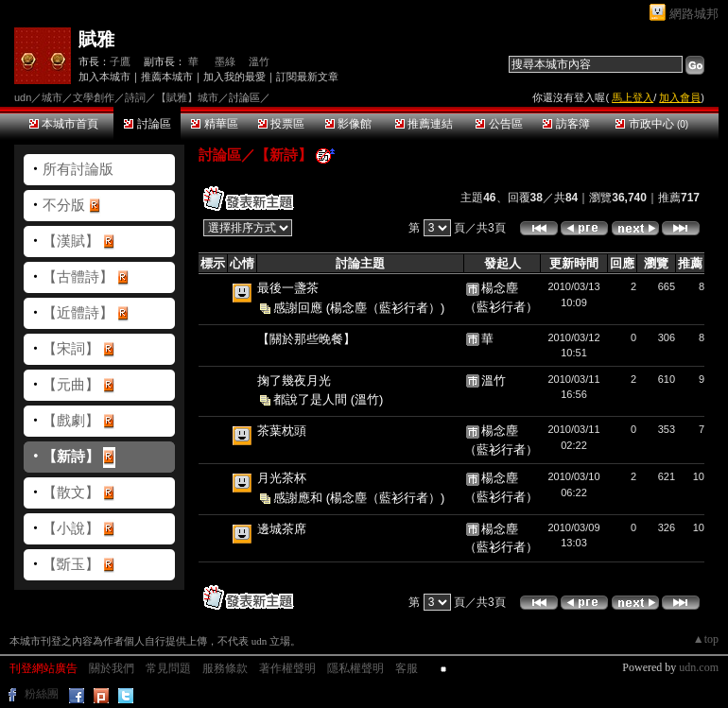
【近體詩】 (78, 312)
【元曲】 (71, 384)
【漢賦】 (71, 241)
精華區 (214, 124)
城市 (52, 97)
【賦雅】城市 (187, 97)
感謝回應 (300, 307)
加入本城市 (104, 77)
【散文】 (71, 492)
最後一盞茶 (288, 288)
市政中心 (652, 124)
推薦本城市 (167, 77)
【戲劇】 (71, 420)
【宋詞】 (71, 348)
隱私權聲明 (355, 668)
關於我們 (112, 668)
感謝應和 (300, 498)
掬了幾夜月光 (294, 380)
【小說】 (71, 528)
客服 (407, 668)
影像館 (348, 124)
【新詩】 (71, 456)
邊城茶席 (282, 529)
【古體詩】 (78, 276)
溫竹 (259, 61)
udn (23, 97)
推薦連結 (424, 124)
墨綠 (224, 61)
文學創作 (94, 97)
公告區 (499, 124)
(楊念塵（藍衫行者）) (386, 307)
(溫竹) (367, 399)
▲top (706, 639)
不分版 (64, 205)
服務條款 (225, 668)
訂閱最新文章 (307, 77)
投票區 (281, 124)
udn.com (699, 667)
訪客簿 (566, 124)
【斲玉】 (71, 564)
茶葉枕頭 (282, 431)
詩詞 (135, 97)
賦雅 (96, 39)
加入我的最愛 (234, 77)
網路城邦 (694, 14)
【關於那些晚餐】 (306, 339)
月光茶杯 (282, 478)
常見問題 (168, 668)
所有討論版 (78, 169)
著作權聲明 (287, 668)
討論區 (147, 124)
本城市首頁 (64, 124)
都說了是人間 (312, 399)
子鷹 (120, 61)
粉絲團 (42, 694)
